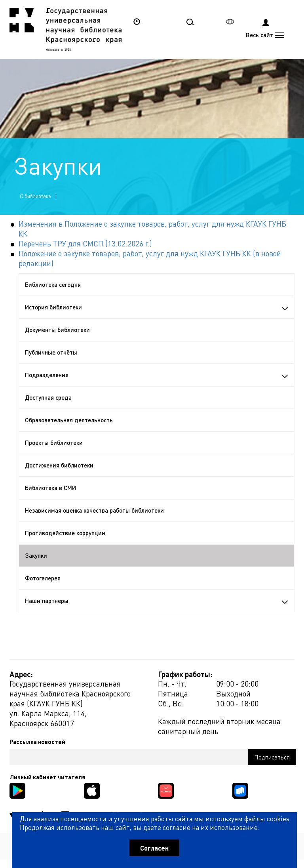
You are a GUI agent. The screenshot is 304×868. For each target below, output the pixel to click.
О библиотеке (35, 196)
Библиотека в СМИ (50, 488)
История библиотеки (157, 307)
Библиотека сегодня (53, 284)
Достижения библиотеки (59, 465)
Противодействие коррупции (65, 533)
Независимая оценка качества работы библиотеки (94, 510)
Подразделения (157, 375)
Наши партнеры (157, 601)
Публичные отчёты (51, 352)
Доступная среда (48, 397)
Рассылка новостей (37, 742)
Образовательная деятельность (69, 420)
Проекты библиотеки (54, 443)
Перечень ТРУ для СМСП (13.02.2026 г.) (85, 243)
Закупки (36, 555)
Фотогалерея (43, 578)
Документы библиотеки (57, 330)
